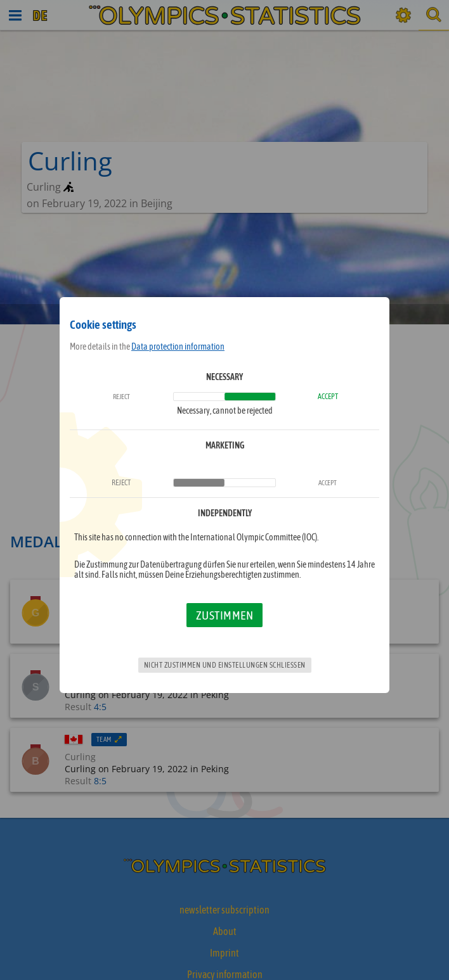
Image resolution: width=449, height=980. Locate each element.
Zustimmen (225, 615)
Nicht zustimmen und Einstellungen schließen (225, 665)
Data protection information (178, 347)
